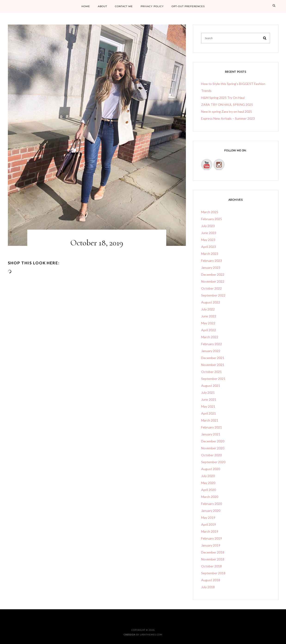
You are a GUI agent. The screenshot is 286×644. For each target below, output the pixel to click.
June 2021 (209, 399)
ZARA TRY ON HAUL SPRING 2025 (227, 105)
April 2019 (209, 524)
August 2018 (211, 580)
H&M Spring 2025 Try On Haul (223, 98)
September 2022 (213, 295)
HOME (86, 6)
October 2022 (211, 288)
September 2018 (213, 573)
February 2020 (212, 504)
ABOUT (102, 6)
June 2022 (209, 316)
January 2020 (211, 511)
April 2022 (209, 330)
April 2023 (209, 247)
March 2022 (210, 337)
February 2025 (212, 219)
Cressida (130, 635)
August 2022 (211, 302)
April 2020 (209, 490)
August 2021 (211, 386)
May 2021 (208, 406)
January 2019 (211, 545)
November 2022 (213, 281)
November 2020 (213, 448)
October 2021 (211, 372)
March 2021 (210, 420)
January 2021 (211, 434)
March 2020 (210, 497)
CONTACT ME (124, 6)
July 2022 (208, 309)
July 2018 (208, 587)
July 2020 (208, 476)
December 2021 (213, 358)
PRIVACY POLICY (152, 6)
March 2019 (210, 531)
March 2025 (210, 212)
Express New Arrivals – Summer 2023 (228, 118)
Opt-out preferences (188, 6)
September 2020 (213, 462)
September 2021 (213, 379)
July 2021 (208, 392)
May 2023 (208, 240)
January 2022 (211, 351)
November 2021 (213, 365)
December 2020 (213, 441)
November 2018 (213, 559)
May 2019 (208, 517)
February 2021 (212, 427)
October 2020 (211, 455)
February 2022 (212, 344)
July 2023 (208, 226)
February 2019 (212, 538)
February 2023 (212, 261)
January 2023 (211, 267)
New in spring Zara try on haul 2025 (227, 111)
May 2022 (208, 323)
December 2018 (213, 552)
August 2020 (211, 469)
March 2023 (210, 254)
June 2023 (209, 233)
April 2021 (209, 413)
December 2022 (213, 274)
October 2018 (211, 566)
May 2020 (208, 483)
